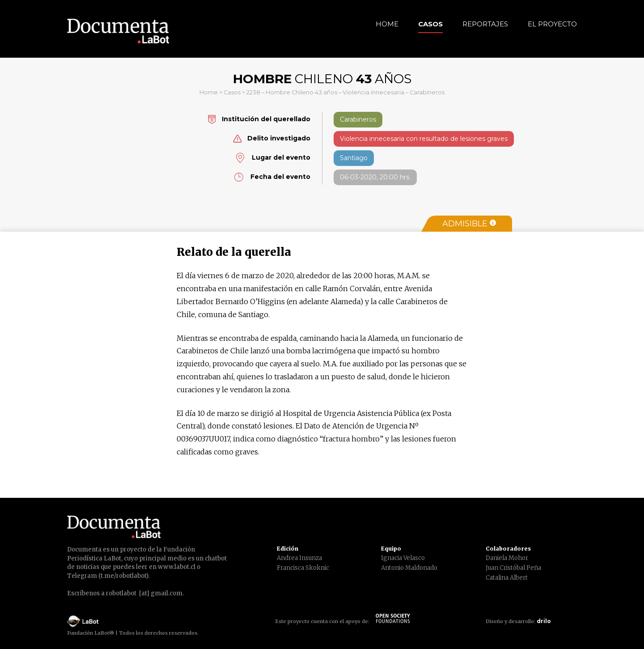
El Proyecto (552, 24)
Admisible (469, 224)
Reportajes (485, 24)
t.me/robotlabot (123, 576)
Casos (430, 24)
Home (387, 24)
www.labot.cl (177, 567)
